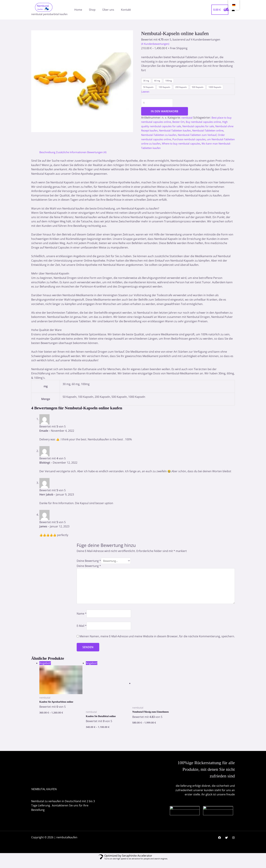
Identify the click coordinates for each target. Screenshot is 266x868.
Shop (92, 10)
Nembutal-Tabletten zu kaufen (183, 136)
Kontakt (126, 10)
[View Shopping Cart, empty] (220, 10)
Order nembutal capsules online (179, 140)
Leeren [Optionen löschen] (146, 92)
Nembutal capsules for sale (210, 127)
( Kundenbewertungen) (157, 44)
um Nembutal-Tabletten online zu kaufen (180, 144)
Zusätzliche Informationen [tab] (74, 153)
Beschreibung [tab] (48, 153)
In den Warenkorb (165, 112)
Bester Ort (182, 123)
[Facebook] (220, 844)
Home (78, 10)
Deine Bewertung (89, 562)
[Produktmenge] (159, 103)
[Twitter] (226, 844)
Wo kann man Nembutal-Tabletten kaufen (193, 149)
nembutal (188, 118)
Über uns (108, 10)
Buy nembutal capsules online (209, 123)
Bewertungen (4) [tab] (102, 153)
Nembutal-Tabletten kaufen (199, 131)
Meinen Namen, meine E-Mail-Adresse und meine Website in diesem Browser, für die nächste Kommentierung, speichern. (157, 643)
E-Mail (82, 632)
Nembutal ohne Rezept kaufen (161, 131)
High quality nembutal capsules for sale (166, 127)
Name (82, 618)
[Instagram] (233, 844)
